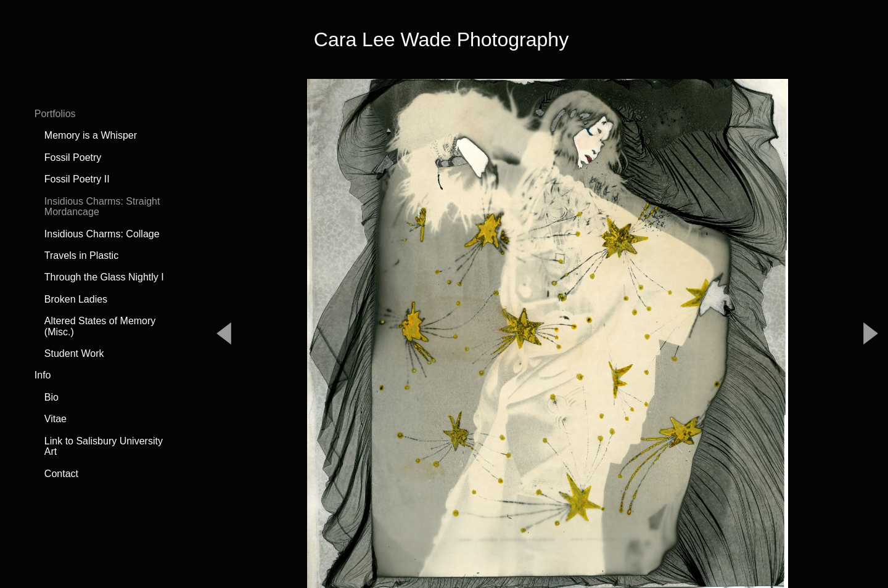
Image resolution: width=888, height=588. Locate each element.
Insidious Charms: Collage (102, 234)
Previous (224, 267)
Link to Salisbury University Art (104, 447)
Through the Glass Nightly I (104, 277)
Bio (51, 397)
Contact (61, 474)
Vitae (55, 419)
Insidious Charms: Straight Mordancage (102, 207)
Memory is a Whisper (91, 135)
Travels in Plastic (81, 255)
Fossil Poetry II (77, 179)
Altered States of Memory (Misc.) (100, 326)
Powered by (444, 558)
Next (871, 267)
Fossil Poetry (73, 157)
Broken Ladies (76, 299)
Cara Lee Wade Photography (441, 39)
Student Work (74, 353)
